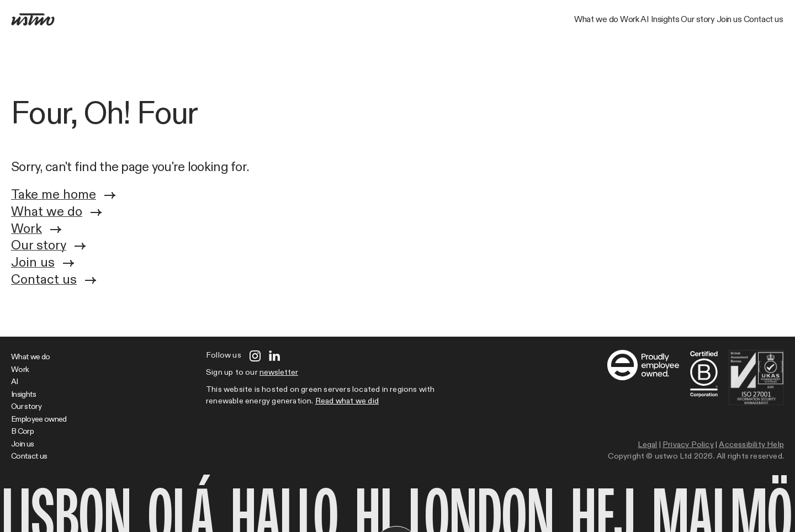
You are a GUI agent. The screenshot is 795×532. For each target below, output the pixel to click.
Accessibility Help (751, 445)
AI (522, 20)
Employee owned (39, 419)
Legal (647, 445)
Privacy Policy (688, 445)
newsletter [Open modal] (279, 373)
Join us (688, 20)
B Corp (22, 432)
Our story (630, 20)
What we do (417, 20)
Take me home (63, 196)
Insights (570, 20)
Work (478, 20)
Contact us (750, 20)
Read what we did (347, 401)
